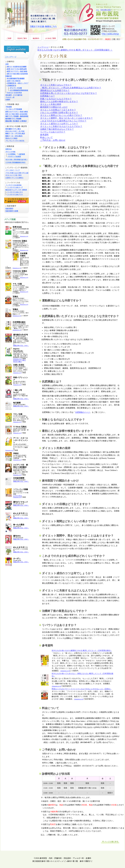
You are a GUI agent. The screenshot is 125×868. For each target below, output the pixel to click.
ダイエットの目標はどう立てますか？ (58, 110)
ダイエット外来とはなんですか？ (56, 85)
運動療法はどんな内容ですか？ (55, 90)
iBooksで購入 (17, 362)
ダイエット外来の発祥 (51, 104)
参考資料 (44, 135)
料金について (46, 137)
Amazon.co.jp (24, 236)
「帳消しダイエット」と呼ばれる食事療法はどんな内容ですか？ (71, 88)
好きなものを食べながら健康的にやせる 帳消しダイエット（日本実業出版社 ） (75, 50)
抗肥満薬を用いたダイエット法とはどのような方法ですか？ (69, 93)
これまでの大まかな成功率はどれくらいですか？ (63, 121)
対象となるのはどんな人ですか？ (56, 99)
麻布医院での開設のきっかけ (54, 107)
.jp (69, 671)
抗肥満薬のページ (83, 412)
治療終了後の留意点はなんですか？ (57, 129)
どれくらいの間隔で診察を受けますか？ (59, 113)
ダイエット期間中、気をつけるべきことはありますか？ (66, 118)
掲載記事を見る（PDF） (21, 346)
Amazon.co (64, 671)
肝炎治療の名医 (106, 10)
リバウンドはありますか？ (53, 132)
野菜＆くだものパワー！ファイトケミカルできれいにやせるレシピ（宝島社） (82, 689)
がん (98, 10)
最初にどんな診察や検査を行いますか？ (59, 102)
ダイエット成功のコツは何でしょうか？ (59, 124)
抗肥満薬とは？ (47, 96)
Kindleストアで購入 (19, 360)
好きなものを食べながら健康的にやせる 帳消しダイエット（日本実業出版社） (82, 651)
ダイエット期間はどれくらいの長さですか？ (61, 115)
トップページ (43, 47)
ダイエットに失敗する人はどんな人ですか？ (61, 126)
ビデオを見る (17, 496)
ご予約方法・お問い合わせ (53, 140)
